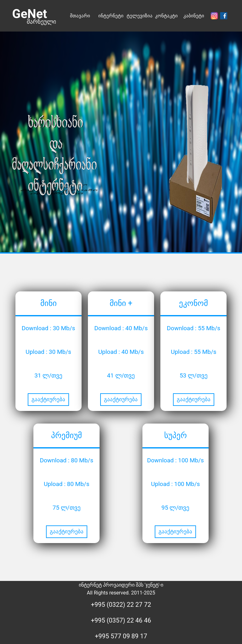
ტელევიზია (140, 16)
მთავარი (80, 16)
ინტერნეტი (111, 16)
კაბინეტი (194, 16)
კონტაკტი (166, 16)
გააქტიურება (48, 399)
